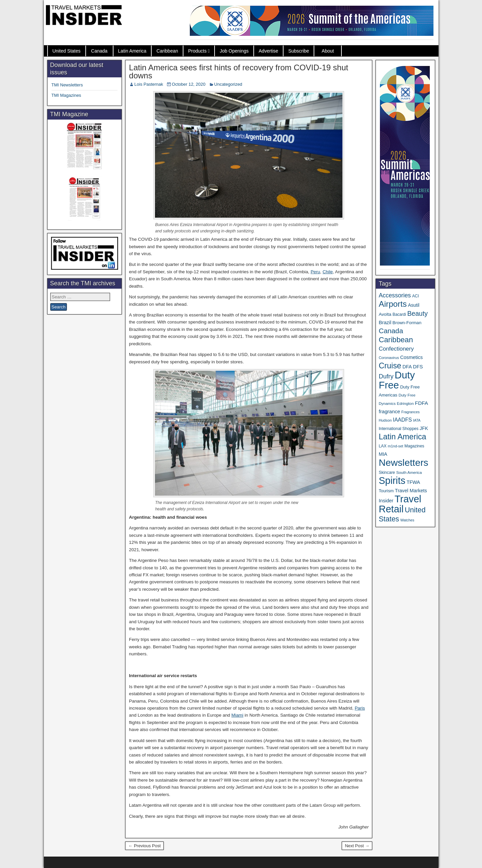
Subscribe (299, 51)
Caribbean (167, 51)
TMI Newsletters (67, 85)
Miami (237, 715)
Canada (99, 51)
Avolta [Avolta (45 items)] (385, 314)
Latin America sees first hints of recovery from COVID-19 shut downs (238, 71)
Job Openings (234, 51)
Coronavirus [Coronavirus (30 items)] (389, 358)
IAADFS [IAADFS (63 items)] (403, 420)
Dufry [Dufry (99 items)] (386, 376)
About (328, 51)
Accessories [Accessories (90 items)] (395, 295)
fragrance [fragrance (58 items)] (389, 411)
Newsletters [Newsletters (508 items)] (403, 462)
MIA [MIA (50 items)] (383, 454)
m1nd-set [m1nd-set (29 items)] (395, 446)
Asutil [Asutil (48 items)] (414, 305)
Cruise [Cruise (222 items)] (390, 366)
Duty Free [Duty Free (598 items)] (397, 380)
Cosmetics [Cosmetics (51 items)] (412, 357)
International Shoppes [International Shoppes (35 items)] (398, 429)
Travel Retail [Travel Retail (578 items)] (400, 504)
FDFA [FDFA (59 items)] (422, 403)
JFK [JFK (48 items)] (424, 428)
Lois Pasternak (149, 84)
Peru (315, 272)
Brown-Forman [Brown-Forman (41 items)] (407, 323)
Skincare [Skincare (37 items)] (387, 473)
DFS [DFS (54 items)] (418, 367)
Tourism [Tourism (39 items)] (386, 491)
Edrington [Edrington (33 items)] (405, 403)
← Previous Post (144, 846)
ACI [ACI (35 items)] (415, 296)
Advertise (268, 51)
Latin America (132, 51)
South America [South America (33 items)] (409, 472)
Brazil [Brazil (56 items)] (385, 322)
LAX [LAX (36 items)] (382, 446)
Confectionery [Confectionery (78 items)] (396, 349)
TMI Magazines (66, 95)
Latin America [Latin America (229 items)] (402, 437)
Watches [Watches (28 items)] (407, 520)
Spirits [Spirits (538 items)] (392, 481)
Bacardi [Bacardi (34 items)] (399, 314)
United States (67, 51)
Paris (360, 708)
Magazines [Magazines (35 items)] (414, 446)
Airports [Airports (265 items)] (393, 304)
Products (197, 51)
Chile (328, 272)
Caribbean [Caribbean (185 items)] (396, 340)
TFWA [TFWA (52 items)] (413, 482)
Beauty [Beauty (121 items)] (418, 313)
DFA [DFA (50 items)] (407, 367)
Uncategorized (228, 84)
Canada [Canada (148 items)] (391, 331)
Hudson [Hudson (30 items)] (385, 420)
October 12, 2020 (188, 84)
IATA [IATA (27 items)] (417, 420)
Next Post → (357, 846)
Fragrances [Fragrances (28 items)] (411, 412)
